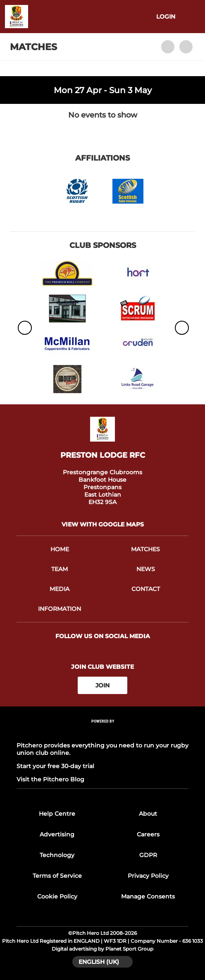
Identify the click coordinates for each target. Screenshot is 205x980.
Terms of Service (57, 876)
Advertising (57, 834)
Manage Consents (148, 896)
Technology (57, 855)
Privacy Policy (148, 876)
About (148, 814)
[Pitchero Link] (102, 732)
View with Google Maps (103, 524)
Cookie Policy (57, 896)
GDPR (148, 855)
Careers (148, 834)
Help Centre (57, 814)
